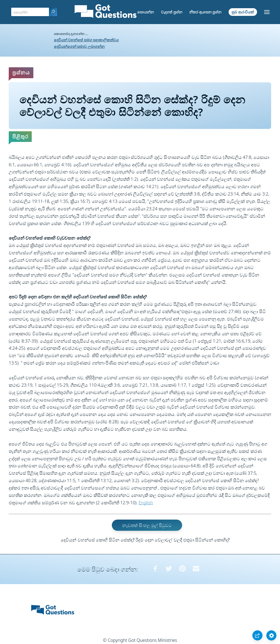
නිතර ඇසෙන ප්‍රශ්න (205, 12)
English (146, 503)
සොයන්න (146, 12)
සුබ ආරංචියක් (243, 12)
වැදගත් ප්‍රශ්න (172, 12)
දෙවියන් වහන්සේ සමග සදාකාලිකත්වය (86, 40)
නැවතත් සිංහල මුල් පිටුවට (147, 525)
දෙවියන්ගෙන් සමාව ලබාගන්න (79, 46)
